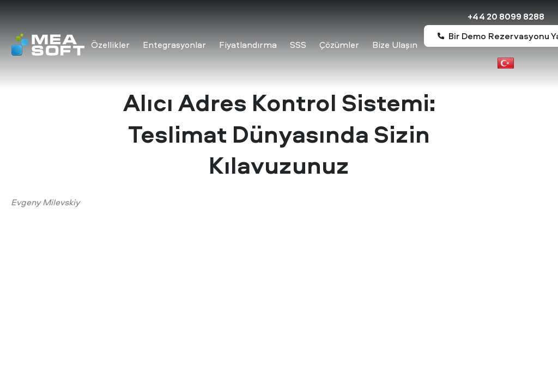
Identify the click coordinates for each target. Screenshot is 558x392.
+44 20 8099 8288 (506, 17)
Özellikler (110, 45)
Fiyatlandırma (248, 45)
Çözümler (339, 45)
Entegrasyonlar (174, 45)
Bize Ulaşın (395, 45)
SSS (298, 45)
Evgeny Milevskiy (45, 202)
